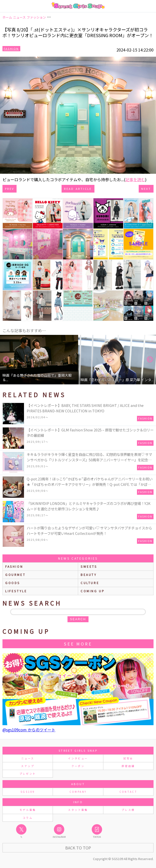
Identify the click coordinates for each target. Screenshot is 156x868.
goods (13, 583)
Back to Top (78, 848)
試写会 (128, 758)
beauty (89, 575)
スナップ (28, 766)
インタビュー (78, 758)
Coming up (93, 591)
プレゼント (28, 774)
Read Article (78, 189)
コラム (28, 818)
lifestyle (16, 591)
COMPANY (78, 792)
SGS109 (28, 792)
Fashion (11, 49)
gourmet (15, 575)
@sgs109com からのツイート (29, 730)
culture (90, 583)
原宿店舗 (128, 766)
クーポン (78, 766)
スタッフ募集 (78, 810)
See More (78, 644)
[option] (39, 360)
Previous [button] (6, 360)
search (78, 619)
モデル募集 (28, 810)
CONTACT (128, 792)
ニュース (28, 758)
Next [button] (150, 360)
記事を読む (135, 179)
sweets (89, 566)
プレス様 (128, 810)
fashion (14, 566)
